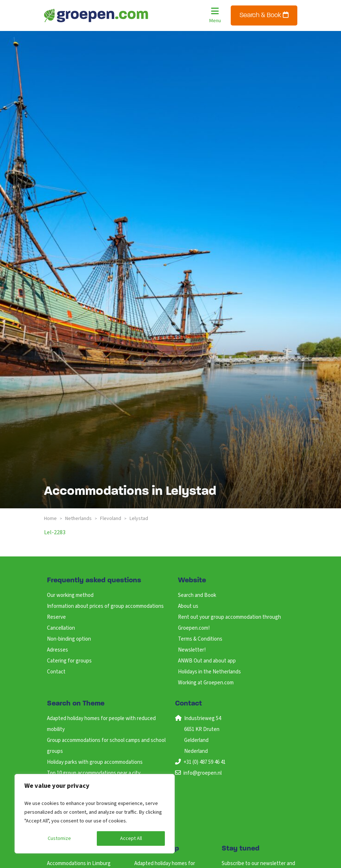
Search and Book (197, 595)
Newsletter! (192, 650)
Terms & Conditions (200, 639)
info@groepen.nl (203, 773)
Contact (56, 672)
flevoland (111, 519)
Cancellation (61, 628)
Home (50, 519)
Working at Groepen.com (206, 683)
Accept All (131, 838)
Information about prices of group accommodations (105, 606)
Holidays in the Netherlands (209, 672)
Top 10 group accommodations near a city (94, 773)
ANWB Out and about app (207, 661)
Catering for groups (69, 661)
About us (188, 606)
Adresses (58, 650)
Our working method (70, 595)
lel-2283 (55, 532)
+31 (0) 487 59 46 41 (205, 762)
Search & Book (264, 15)
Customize (59, 838)
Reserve (56, 617)
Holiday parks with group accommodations (95, 762)
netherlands (78, 519)
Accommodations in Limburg (79, 863)
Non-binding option (69, 639)
